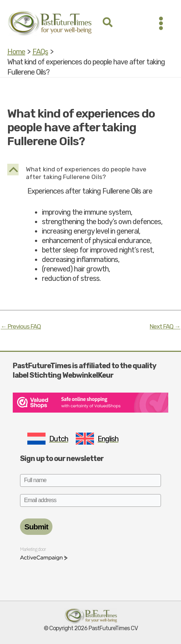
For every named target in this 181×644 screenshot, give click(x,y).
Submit (36, 527)
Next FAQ (165, 327)
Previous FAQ (21, 327)
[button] (108, 23)
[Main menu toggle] (161, 23)
